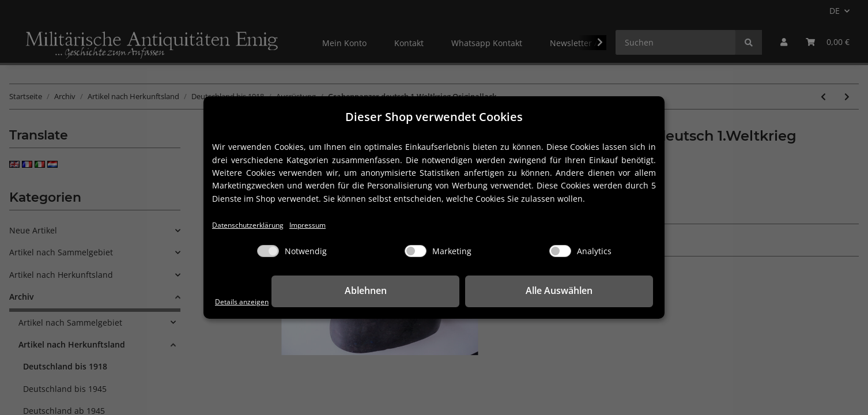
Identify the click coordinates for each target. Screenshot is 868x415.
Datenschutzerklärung (255, 225)
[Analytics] (560, 252)
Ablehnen (475, 292)
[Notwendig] (268, 252)
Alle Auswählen (595, 292)
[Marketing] (416, 252)
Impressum (326, 225)
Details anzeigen (247, 301)
